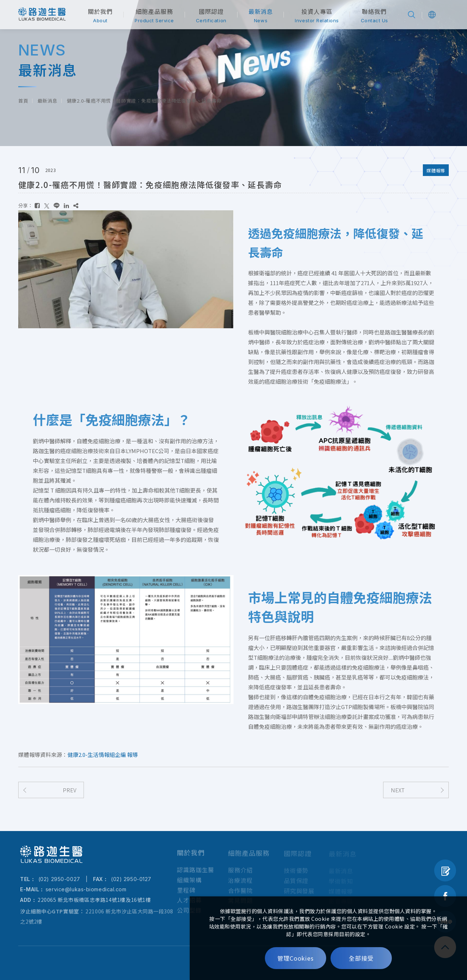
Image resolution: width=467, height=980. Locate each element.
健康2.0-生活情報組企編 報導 (103, 755)
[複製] (76, 206)
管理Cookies (296, 958)
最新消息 (48, 101)
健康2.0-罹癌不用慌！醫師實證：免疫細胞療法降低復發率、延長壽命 (144, 101)
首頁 (23, 101)
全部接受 (361, 958)
